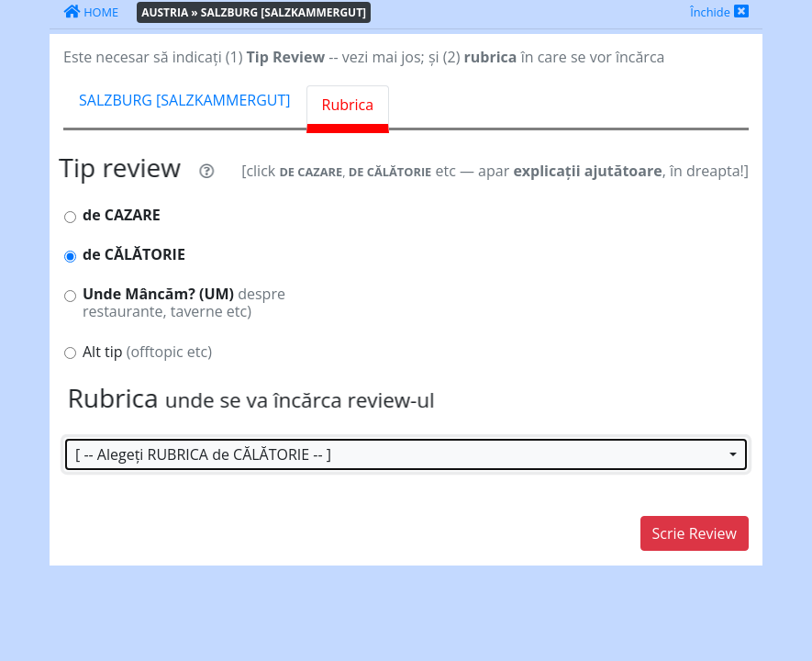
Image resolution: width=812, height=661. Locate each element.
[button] (406, 454)
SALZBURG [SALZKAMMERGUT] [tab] (185, 100)
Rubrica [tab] (348, 105)
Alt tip (147, 352)
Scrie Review (695, 533)
